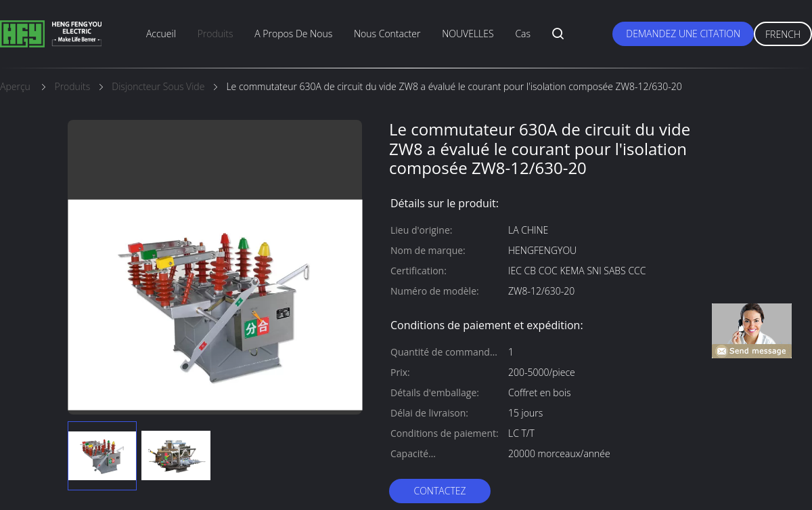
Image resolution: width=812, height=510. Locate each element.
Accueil (161, 34)
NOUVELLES (468, 34)
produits (216, 34)
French (783, 34)
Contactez (439, 491)
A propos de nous (293, 34)
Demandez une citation (683, 34)
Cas (523, 34)
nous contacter (387, 34)
